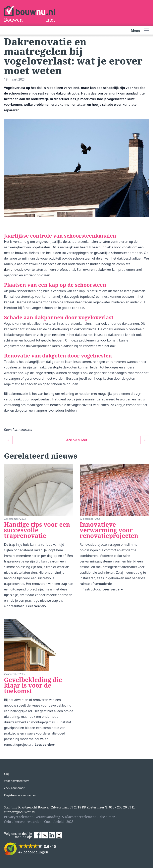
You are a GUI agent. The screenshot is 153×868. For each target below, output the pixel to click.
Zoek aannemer (14, 788)
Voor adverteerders (17, 781)
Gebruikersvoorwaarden (23, 822)
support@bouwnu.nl (20, 812)
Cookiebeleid (54, 822)
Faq (6, 774)
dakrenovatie (14, 270)
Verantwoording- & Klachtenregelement (66, 817)
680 (84, 440)
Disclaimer (107, 817)
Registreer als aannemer (20, 795)
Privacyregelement (18, 817)
